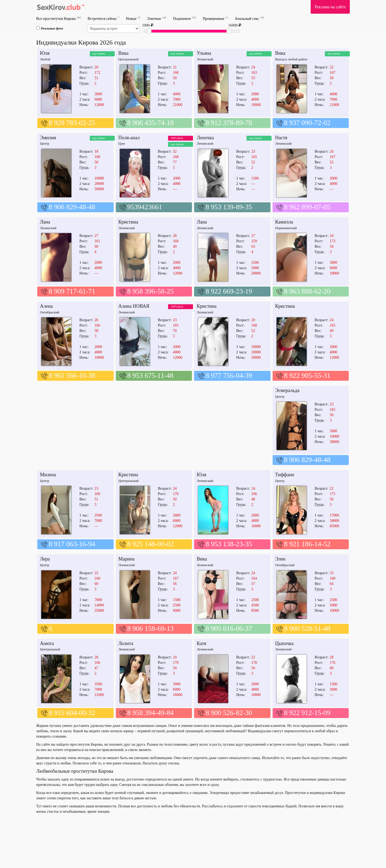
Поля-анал (129, 138)
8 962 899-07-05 (307, 207)
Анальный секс (250, 18)
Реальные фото (50, 28)
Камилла (284, 222)
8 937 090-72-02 (307, 123)
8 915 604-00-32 (72, 713)
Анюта (47, 643)
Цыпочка (285, 643)
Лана (45, 222)
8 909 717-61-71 (72, 291)
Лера (45, 559)
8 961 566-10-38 (72, 376)
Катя (201, 643)
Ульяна (204, 53)
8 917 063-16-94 (72, 544)
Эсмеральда (287, 390)
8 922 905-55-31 (307, 376)
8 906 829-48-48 (72, 207)
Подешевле (184, 18)
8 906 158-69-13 (151, 629)
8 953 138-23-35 (229, 544)
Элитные (157, 18)
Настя (281, 138)
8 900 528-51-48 (307, 629)
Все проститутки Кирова (59, 18)
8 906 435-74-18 (151, 123)
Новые (133, 18)
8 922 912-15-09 (307, 713)
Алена (46, 306)
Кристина (128, 222)
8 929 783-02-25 (72, 123)
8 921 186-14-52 (307, 544)
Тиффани (285, 475)
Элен (280, 559)
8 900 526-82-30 (229, 713)
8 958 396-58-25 (151, 291)
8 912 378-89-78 (229, 123)
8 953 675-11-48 (150, 376)
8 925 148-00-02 (151, 544)
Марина (127, 559)
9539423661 (145, 207)
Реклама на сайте (330, 7)
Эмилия (48, 138)
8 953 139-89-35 (229, 207)
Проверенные (215, 18)
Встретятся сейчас (103, 18)
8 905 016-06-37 (229, 629)
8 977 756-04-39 (229, 376)
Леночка (205, 138)
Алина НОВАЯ (134, 306)
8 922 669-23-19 (229, 291)
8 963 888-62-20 (307, 291)
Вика (124, 53)
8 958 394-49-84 (151, 713)
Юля (45, 53)
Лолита (126, 643)
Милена (48, 475)
